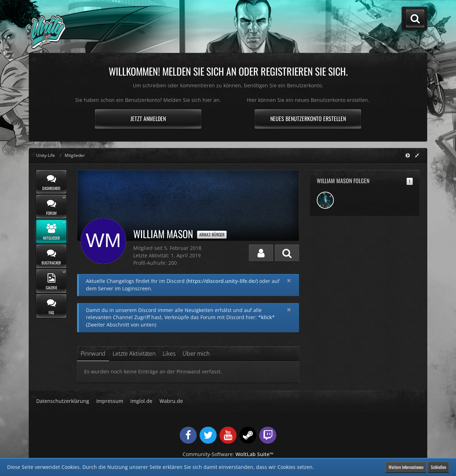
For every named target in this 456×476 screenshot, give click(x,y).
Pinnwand (93, 354)
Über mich (196, 354)
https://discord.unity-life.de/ (222, 281)
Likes (169, 354)
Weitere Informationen (406, 467)
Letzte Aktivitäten (134, 354)
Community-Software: (228, 454)
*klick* (267, 317)
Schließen (438, 467)
